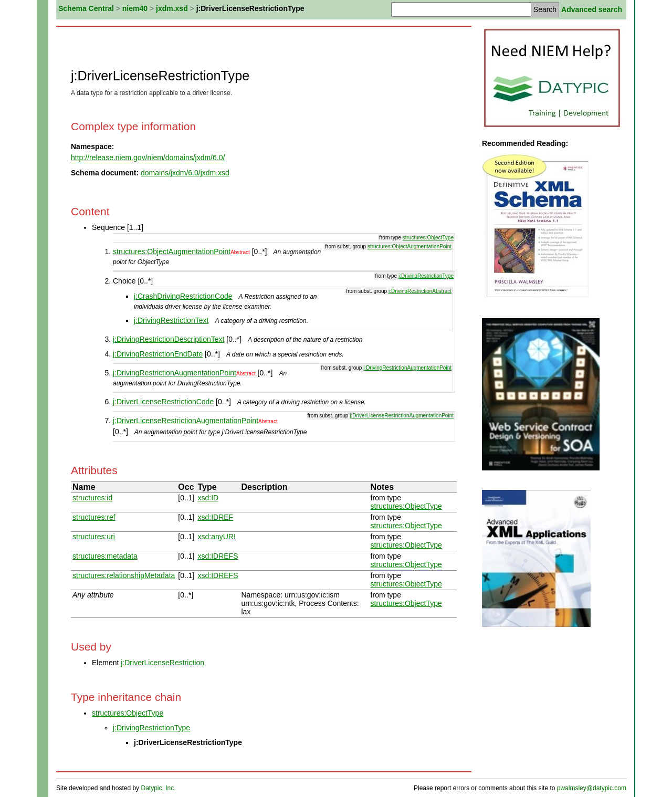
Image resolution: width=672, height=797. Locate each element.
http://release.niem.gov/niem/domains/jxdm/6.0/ (148, 158)
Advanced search (592, 9)
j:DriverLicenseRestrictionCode (163, 402)
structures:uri (94, 537)
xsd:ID (208, 498)
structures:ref (94, 517)
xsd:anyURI (216, 537)
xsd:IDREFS (218, 556)
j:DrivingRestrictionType (426, 276)
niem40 (135, 8)
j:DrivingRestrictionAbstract (420, 291)
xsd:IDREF (215, 517)
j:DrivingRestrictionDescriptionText (169, 339)
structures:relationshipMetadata (124, 575)
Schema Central (86, 8)
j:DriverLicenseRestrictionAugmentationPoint (402, 416)
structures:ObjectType (428, 238)
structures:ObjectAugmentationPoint (409, 247)
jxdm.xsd (172, 8)
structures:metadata (105, 556)
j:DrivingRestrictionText (171, 320)
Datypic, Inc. (158, 788)
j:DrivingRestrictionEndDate (158, 354)
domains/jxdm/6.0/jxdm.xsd (185, 173)
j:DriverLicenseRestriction (162, 663)
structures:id (92, 498)
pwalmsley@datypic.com (592, 788)
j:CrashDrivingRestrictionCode (183, 296)
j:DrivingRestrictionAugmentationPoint (407, 368)
